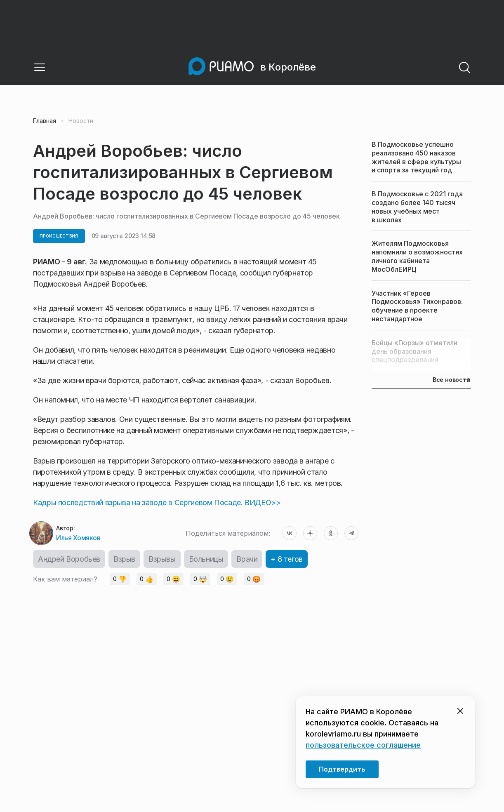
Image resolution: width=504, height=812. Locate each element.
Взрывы (162, 559)
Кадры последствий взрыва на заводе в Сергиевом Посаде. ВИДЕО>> (157, 502)
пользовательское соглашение (363, 745)
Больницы (206, 559)
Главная (45, 121)
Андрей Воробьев (69, 559)
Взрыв (124, 559)
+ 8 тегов (286, 559)
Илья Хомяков (78, 538)
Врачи (247, 559)
